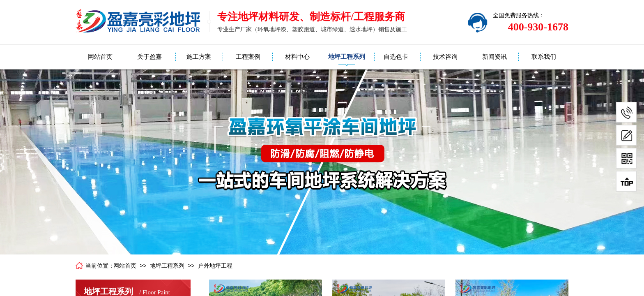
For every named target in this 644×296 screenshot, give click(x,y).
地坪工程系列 (347, 57)
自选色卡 (396, 57)
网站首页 (100, 57)
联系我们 (544, 57)
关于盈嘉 (149, 57)
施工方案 (199, 57)
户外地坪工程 (215, 266)
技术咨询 (445, 57)
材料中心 (297, 57)
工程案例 (248, 57)
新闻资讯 (494, 57)
